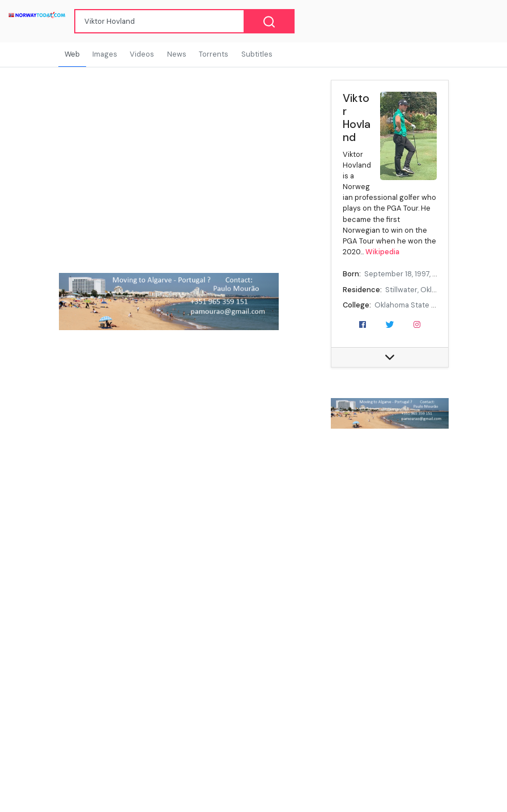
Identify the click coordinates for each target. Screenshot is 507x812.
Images (105, 54)
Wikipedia (382, 252)
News (177, 54)
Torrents (214, 54)
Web (72, 54)
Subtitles (257, 54)
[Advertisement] (390, 621)
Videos (142, 54)
